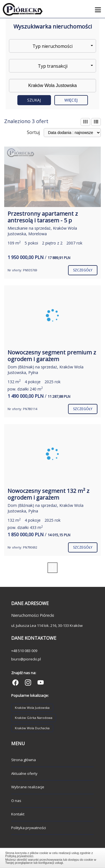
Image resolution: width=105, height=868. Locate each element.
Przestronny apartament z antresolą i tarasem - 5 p (43, 217)
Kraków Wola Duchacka (32, 728)
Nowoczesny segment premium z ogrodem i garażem (52, 356)
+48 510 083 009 (24, 651)
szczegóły (83, 270)
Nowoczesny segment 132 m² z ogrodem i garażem (48, 494)
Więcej (71, 100)
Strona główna (24, 760)
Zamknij (53, 857)
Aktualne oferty (24, 773)
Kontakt (18, 814)
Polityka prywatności (29, 828)
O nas (16, 801)
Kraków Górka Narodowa (34, 718)
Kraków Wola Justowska (32, 708)
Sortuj (33, 132)
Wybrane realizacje (28, 787)
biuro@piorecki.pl (26, 659)
